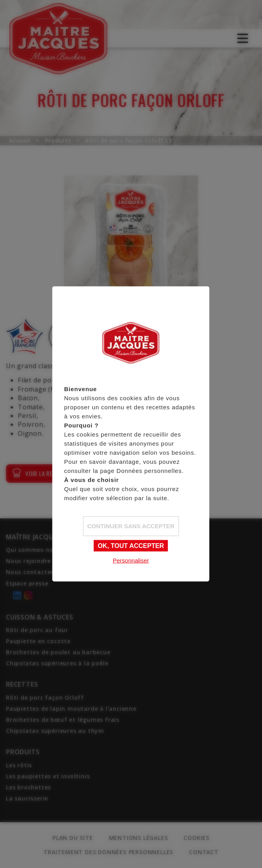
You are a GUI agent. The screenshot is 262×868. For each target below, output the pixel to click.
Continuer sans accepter (131, 526)
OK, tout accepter (131, 545)
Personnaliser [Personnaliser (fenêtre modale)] (131, 560)
